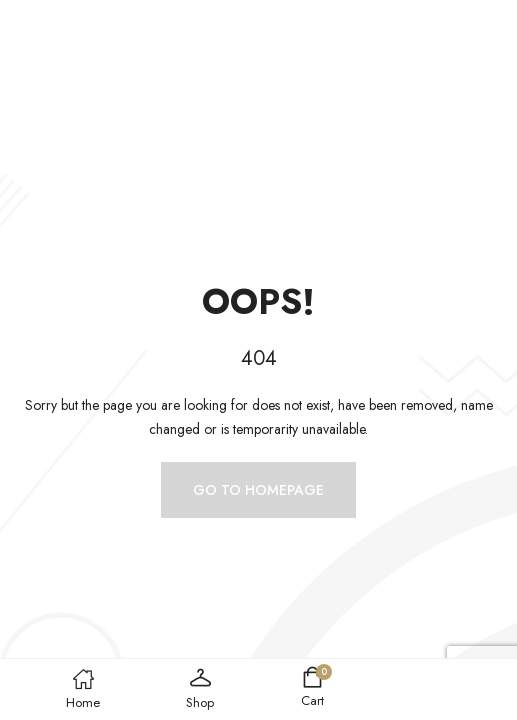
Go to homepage (258, 490)
